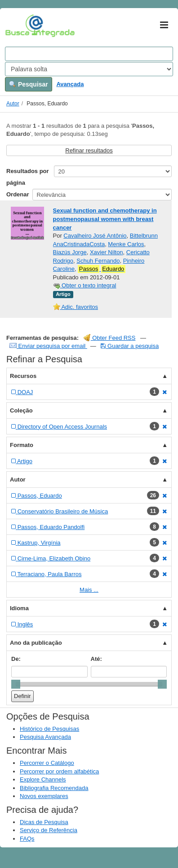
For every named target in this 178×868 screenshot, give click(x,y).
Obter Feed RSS (110, 338)
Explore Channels (43, 779)
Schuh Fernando (98, 261)
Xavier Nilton (107, 252)
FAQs (27, 839)
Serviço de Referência (49, 830)
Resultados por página (28, 177)
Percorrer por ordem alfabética (59, 771)
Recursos (23, 376)
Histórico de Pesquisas (49, 729)
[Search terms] (89, 54)
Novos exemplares (44, 796)
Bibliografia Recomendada (54, 788)
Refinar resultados (89, 150)
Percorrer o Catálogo (47, 763)
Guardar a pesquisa (130, 346)
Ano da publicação (36, 643)
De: (16, 659)
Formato (22, 445)
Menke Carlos (126, 244)
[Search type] (89, 69)
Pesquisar (29, 84)
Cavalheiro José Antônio (95, 236)
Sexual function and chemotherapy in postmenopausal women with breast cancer (105, 219)
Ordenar (18, 194)
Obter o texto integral (85, 285)
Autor (13, 104)
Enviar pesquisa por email (48, 346)
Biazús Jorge (70, 252)
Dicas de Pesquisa (44, 822)
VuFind (19, 26)
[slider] (16, 684)
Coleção (21, 410)
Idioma (19, 608)
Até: (96, 659)
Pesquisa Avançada (45, 737)
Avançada (70, 84)
